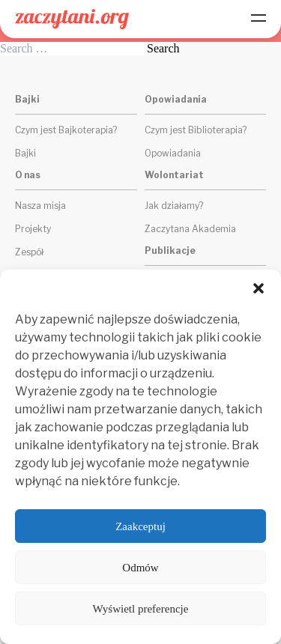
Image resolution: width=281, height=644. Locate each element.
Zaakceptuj (140, 526)
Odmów (140, 568)
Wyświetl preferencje (141, 609)
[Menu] (259, 19)
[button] (259, 288)
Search (163, 49)
